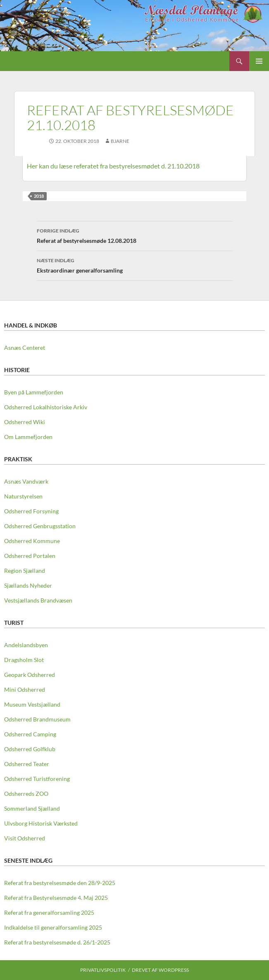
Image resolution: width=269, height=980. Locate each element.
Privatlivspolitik (103, 970)
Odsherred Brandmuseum (37, 719)
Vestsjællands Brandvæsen (38, 600)
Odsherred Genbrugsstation (40, 526)
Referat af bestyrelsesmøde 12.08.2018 (135, 235)
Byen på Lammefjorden (34, 392)
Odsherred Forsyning (31, 511)
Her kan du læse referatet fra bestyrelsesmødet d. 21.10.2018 (113, 166)
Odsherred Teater (27, 764)
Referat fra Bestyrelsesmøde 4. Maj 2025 (56, 898)
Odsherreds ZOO (26, 794)
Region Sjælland (25, 571)
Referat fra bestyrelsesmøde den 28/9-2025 (60, 883)
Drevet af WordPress (160, 970)
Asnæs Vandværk (26, 481)
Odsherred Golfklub (30, 749)
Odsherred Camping (30, 734)
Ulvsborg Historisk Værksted (41, 823)
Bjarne (120, 141)
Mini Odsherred (25, 689)
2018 (39, 196)
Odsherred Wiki (25, 422)
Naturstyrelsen (23, 496)
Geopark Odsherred (30, 675)
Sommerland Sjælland (32, 808)
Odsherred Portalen (30, 556)
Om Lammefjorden (28, 437)
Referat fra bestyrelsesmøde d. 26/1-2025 (57, 942)
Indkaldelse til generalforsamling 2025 (53, 927)
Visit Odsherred (25, 838)
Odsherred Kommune (32, 541)
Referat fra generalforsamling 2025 (49, 912)
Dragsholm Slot (24, 660)
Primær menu (259, 61)
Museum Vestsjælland (32, 704)
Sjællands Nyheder (28, 585)
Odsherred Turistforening (37, 779)
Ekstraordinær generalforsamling (135, 265)
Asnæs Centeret (25, 348)
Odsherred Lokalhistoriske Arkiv (46, 407)
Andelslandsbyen (26, 645)
